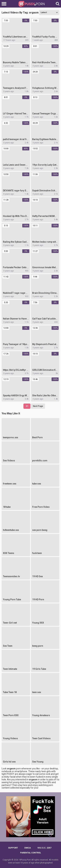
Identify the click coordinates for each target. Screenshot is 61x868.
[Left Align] (5, 4)
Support (13, 848)
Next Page (38, 406)
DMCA (28, 848)
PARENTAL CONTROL (31, 853)
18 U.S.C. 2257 (44, 848)
